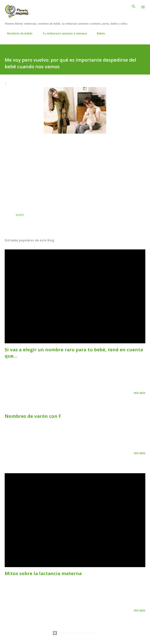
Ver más (139, 393)
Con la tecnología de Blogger (75, 633)
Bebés (99, 33)
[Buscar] (134, 7)
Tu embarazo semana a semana (62, 33)
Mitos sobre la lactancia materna (43, 573)
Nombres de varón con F (33, 416)
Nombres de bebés (17, 33)
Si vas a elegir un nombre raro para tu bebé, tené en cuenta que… (74, 353)
